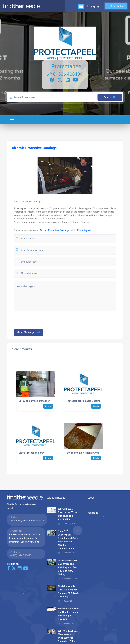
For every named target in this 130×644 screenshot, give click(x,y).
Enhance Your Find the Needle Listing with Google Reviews (68, 614)
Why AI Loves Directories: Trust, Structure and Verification (68, 514)
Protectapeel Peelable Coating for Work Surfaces (94, 401)
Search (110, 97)
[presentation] (36, 320)
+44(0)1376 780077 (21, 555)
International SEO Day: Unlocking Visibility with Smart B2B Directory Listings (69, 567)
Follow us (95, 513)
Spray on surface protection (34, 401)
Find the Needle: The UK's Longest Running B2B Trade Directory (69, 592)
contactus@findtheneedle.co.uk (27, 521)
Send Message (29, 332)
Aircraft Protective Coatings (54, 230)
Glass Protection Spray (32, 453)
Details (48, 406)
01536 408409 (65, 74)
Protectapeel (67, 67)
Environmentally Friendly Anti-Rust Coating (90, 453)
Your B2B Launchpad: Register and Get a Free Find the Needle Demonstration (68, 540)
